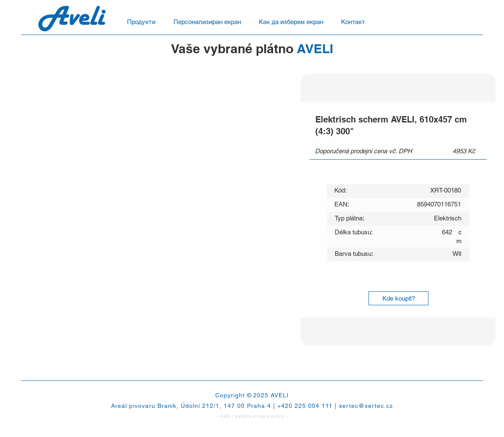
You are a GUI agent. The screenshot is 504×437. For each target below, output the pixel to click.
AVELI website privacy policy (252, 416)
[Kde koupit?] (398, 298)
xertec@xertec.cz (366, 406)
